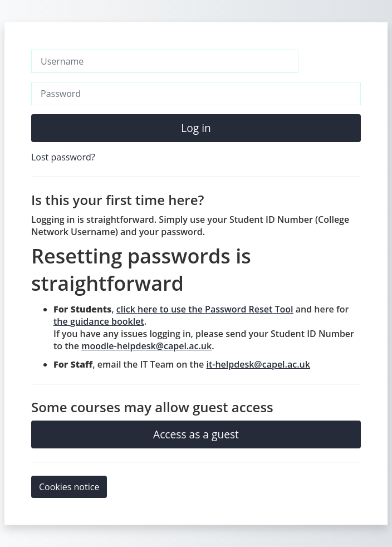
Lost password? (63, 157)
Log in (196, 128)
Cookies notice (69, 487)
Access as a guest (196, 434)
